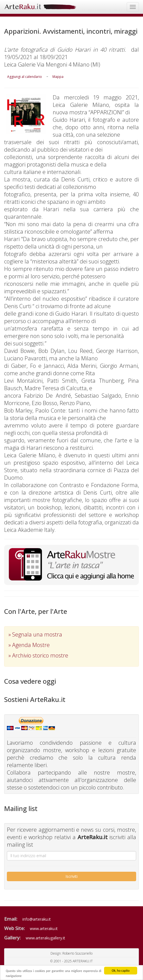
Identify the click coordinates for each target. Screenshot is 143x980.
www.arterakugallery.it (45, 938)
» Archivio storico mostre (38, 655)
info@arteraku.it (37, 919)
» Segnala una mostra (35, 634)
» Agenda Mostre (29, 645)
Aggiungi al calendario (25, 77)
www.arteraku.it (44, 929)
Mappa (58, 77)
